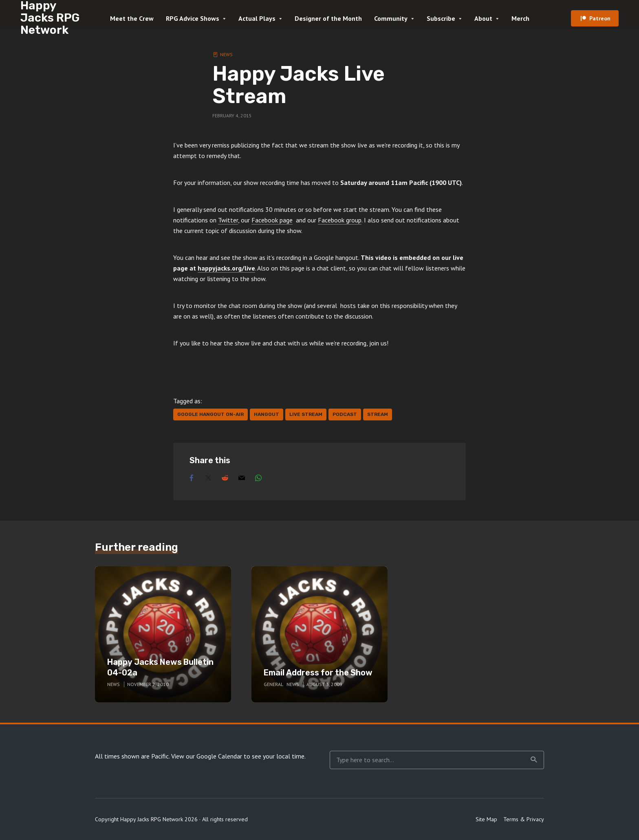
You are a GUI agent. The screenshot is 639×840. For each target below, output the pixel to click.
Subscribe (441, 18)
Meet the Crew (132, 18)
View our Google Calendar (207, 756)
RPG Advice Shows (193, 18)
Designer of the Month (328, 18)
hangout (267, 414)
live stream (306, 414)
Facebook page (272, 220)
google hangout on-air (210, 414)
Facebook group (340, 220)
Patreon (600, 18)
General (273, 684)
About (483, 18)
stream (378, 414)
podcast (345, 414)
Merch (520, 18)
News (226, 54)
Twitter (228, 220)
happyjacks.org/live (226, 268)
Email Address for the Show (318, 673)
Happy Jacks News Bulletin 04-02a (160, 667)
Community (391, 18)
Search (534, 760)
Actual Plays (257, 18)
